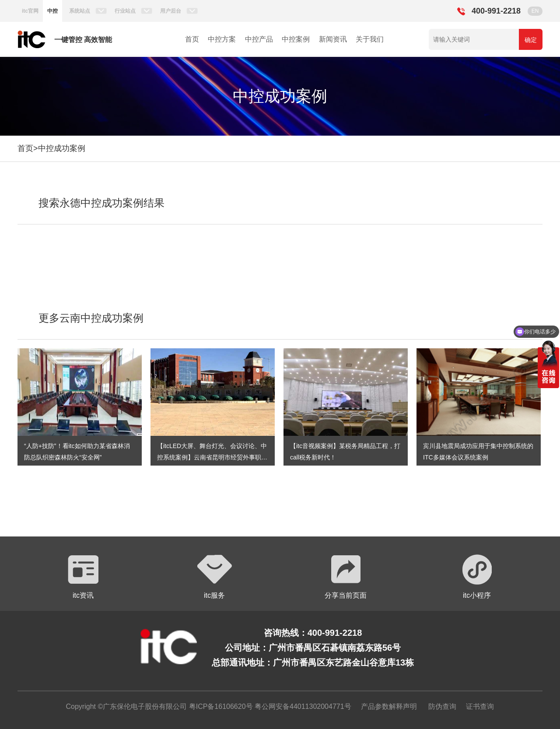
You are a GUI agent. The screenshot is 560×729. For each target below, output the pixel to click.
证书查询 (480, 706)
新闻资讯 (333, 39)
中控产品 (259, 39)
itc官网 (30, 11)
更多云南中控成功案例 (91, 318)
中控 (52, 11)
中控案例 (296, 39)
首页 (192, 39)
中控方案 (222, 39)
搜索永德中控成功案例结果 (101, 203)
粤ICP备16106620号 (220, 706)
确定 (531, 40)
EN (535, 11)
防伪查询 (442, 706)
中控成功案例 (62, 148)
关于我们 (370, 39)
